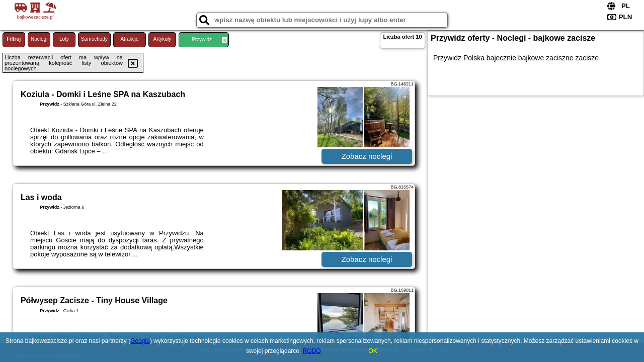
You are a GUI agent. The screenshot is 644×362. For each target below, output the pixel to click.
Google (140, 341)
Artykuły (163, 39)
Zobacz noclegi (367, 156)
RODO (312, 351)
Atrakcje (129, 39)
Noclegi (39, 39)
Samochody (94, 39)
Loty (64, 39)
